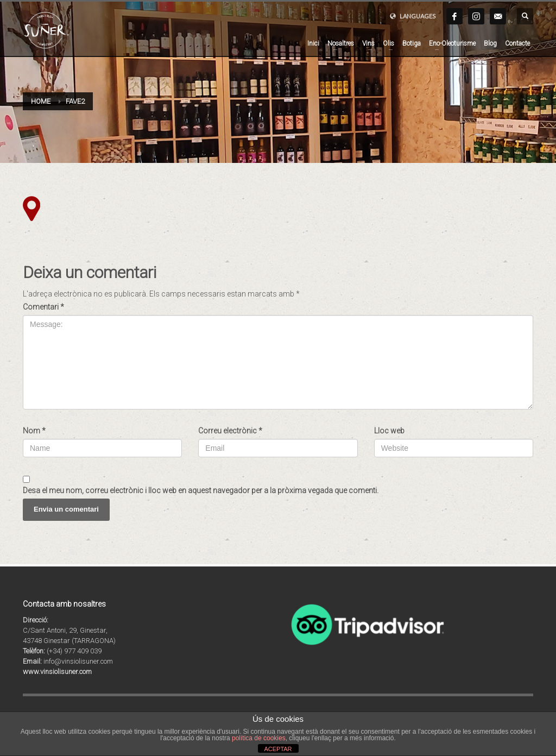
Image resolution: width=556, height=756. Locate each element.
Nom (34, 431)
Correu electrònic (230, 431)
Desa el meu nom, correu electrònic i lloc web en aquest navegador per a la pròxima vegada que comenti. (201, 490)
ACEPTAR (278, 749)
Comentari (43, 307)
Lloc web (389, 431)
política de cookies (259, 738)
